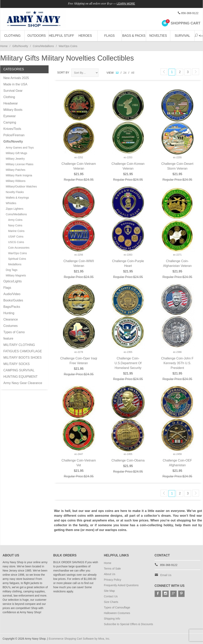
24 (125, 73)
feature (8, 338)
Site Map (109, 591)
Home (4, 46)
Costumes (11, 326)
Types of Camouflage (117, 607)
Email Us (166, 575)
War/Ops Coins (17, 253)
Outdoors (36, 36)
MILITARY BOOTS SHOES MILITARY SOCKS (23, 361)
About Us (110, 574)
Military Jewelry (15, 159)
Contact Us (111, 596)
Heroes (85, 36)
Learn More (126, 4)
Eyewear (10, 116)
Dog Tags (12, 270)
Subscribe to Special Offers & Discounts (128, 624)
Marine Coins (16, 231)
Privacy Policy (113, 580)
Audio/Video (12, 294)
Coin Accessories (19, 248)
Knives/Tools (12, 129)
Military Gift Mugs (16, 153)
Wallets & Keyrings (17, 198)
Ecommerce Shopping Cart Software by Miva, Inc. (79, 639)
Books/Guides (13, 300)
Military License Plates (20, 164)
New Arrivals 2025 (16, 78)
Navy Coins (15, 225)
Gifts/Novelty (20, 46)
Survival (182, 36)
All (133, 73)
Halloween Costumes (117, 613)
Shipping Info (112, 619)
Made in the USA (15, 84)
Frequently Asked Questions (121, 585)
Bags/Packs (12, 307)
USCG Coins (16, 242)
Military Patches (16, 170)
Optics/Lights (12, 281)
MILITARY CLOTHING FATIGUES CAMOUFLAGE (23, 348)
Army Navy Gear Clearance (23, 383)
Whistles (11, 203)
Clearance (11, 319)
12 (117, 73)
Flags (109, 36)
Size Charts (111, 602)
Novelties (158, 36)
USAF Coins (16, 237)
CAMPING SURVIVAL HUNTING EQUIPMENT (20, 373)
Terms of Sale (112, 569)
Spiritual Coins (17, 259)
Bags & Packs (134, 36)
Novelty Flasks (15, 192)
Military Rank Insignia (19, 175)
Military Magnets (16, 275)
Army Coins (15, 220)
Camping (10, 122)
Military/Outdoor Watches (21, 186)
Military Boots (13, 110)
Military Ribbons (16, 181)
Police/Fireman (14, 135)
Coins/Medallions (43, 46)
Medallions (15, 264)
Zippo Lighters (15, 209)
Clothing (12, 36)
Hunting (9, 313)
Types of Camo (14, 332)
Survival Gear (13, 91)
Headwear (11, 103)
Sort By (63, 72)
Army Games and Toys (20, 148)
